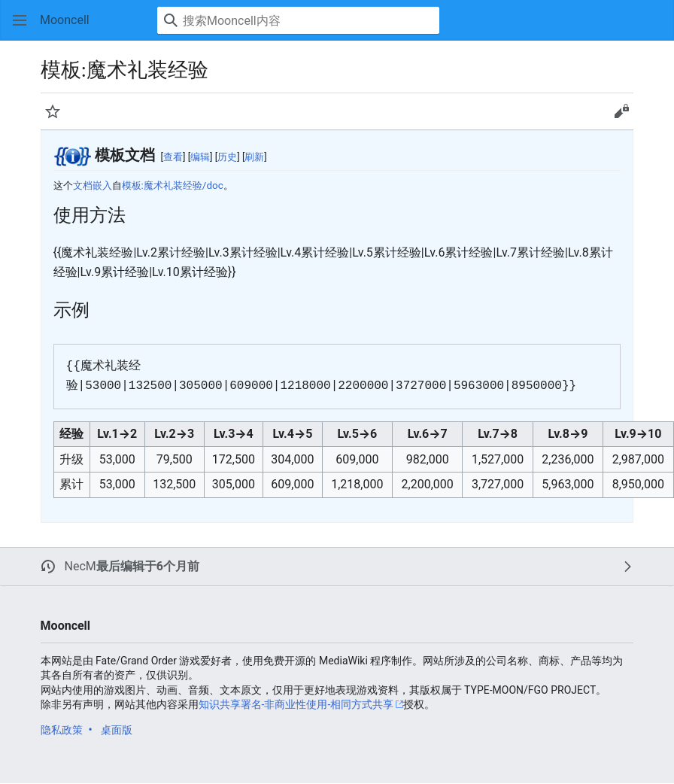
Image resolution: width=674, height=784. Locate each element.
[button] (20, 20)
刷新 (254, 157)
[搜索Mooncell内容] (298, 20)
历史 (227, 157)
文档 (83, 185)
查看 (173, 157)
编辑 (200, 157)
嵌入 (102, 185)
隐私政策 (62, 730)
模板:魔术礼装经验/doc (173, 185)
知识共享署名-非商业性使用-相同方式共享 (296, 704)
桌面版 (117, 730)
